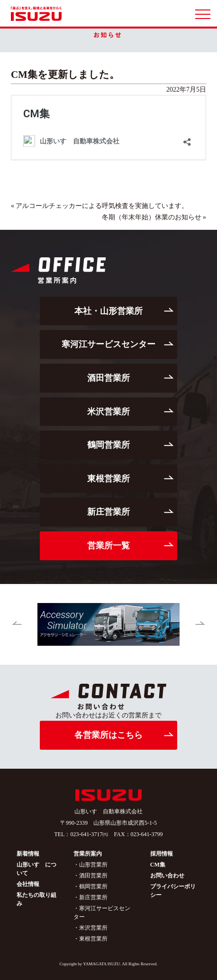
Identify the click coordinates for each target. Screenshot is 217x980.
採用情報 (162, 854)
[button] (17, 624)
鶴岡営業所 (108, 445)
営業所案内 (88, 854)
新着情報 (28, 854)
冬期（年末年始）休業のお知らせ (152, 217)
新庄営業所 (108, 512)
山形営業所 (93, 865)
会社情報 (28, 884)
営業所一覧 (108, 546)
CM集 (158, 865)
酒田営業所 (108, 378)
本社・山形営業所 (108, 311)
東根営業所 (108, 479)
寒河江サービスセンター (108, 344)
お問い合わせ (167, 876)
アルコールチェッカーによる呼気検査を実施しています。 (102, 206)
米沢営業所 (108, 412)
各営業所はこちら (108, 735)
